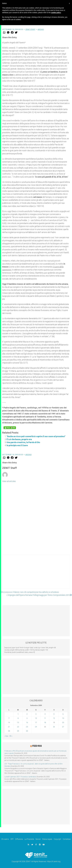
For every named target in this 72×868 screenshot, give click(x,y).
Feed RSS (37, 746)
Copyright (57, 839)
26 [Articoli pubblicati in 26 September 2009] (54, 727)
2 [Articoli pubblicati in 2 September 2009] (27, 714)
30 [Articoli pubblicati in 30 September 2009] (27, 731)
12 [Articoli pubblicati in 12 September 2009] (54, 718)
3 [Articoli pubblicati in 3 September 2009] (36, 714)
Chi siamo (5, 839)
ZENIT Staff (30, 29)
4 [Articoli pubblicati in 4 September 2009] (45, 714)
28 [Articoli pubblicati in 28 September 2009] (9, 731)
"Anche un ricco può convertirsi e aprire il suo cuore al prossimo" (36, 436)
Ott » (11, 736)
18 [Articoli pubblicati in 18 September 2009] (45, 723)
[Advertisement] (36, 574)
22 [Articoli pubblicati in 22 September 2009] (18, 727)
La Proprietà (29, 839)
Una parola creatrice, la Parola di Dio (23, 442)
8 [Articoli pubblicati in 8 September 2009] (18, 718)
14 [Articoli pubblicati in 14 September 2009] (9, 723)
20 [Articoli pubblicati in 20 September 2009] (63, 723)
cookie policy (56, 13)
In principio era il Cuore (17, 445)
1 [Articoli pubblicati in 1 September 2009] (18, 714)
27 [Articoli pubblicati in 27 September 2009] (63, 727)
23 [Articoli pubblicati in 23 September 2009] (27, 727)
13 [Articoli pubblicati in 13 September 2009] (63, 718)
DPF (12, 839)
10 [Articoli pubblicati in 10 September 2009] (36, 718)
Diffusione (19, 839)
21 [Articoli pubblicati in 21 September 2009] (9, 727)
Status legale (47, 839)
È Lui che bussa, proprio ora (19, 439)
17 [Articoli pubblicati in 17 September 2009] (36, 723)
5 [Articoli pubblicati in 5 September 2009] (54, 714)
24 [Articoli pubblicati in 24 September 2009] (36, 727)
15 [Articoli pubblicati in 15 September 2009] (18, 723)
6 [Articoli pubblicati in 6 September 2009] (63, 714)
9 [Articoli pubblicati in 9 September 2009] (27, 718)
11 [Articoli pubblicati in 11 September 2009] (45, 718)
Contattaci (67, 839)
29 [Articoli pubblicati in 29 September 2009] (18, 731)
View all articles (9, 481)
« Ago (6, 736)
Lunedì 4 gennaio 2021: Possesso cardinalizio (20, 777)
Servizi (38, 839)
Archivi (41, 29)
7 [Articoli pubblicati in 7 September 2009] (9, 718)
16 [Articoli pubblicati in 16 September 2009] (27, 723)
